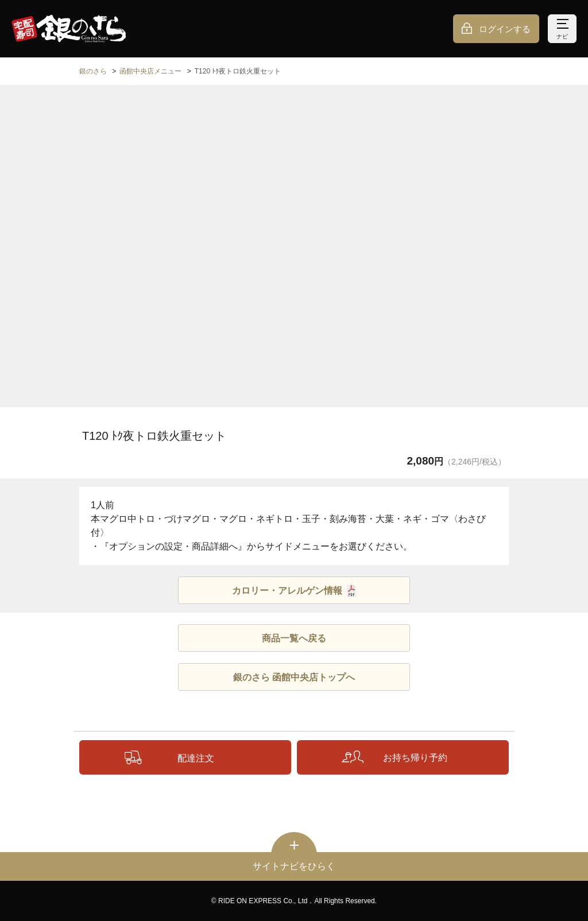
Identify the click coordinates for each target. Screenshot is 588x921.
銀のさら (93, 71)
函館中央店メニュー (150, 71)
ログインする (505, 29)
